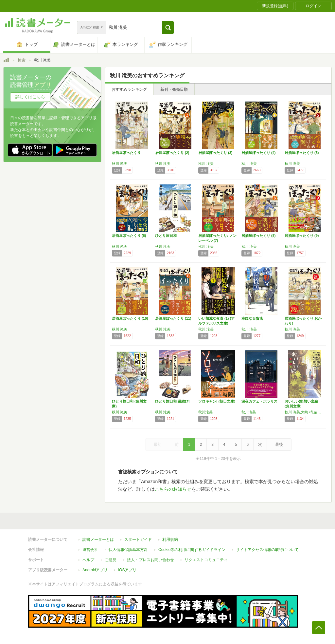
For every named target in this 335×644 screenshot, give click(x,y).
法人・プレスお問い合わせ (150, 560)
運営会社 (90, 550)
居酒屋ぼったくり (126, 153)
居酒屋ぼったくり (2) (172, 153)
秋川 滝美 (120, 163)
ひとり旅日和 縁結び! (172, 401)
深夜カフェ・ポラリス (259, 401)
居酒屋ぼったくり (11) (173, 318)
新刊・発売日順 (174, 89)
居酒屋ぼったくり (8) (259, 236)
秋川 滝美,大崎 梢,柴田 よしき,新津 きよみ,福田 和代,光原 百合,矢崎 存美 (305, 412)
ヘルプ (88, 560)
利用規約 (170, 540)
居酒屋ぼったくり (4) (259, 153)
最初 (158, 445)
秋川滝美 (205, 412)
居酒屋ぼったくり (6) (129, 236)
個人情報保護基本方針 (128, 550)
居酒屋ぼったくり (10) (130, 318)
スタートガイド (138, 540)
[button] (168, 28)
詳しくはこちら (30, 97)
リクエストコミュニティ (206, 560)
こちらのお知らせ (173, 489)
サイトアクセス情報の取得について (267, 550)
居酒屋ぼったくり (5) (302, 153)
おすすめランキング (129, 89)
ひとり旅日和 (166, 236)
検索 (22, 60)
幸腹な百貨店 (252, 318)
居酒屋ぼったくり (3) (215, 153)
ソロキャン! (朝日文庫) (217, 401)
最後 (279, 445)
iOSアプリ (127, 570)
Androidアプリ (95, 570)
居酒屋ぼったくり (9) (302, 236)
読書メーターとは (98, 540)
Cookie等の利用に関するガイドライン (192, 550)
